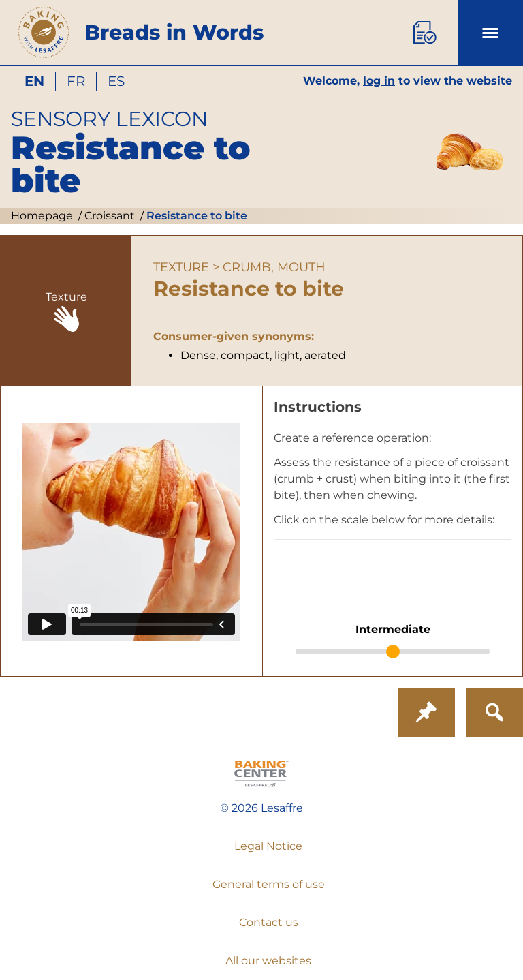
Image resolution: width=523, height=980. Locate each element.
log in (379, 81)
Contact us (269, 922)
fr (76, 81)
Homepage (42, 216)
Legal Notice (268, 846)
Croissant (108, 216)
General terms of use (269, 884)
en (34, 81)
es (116, 81)
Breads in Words (174, 32)
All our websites (268, 961)
